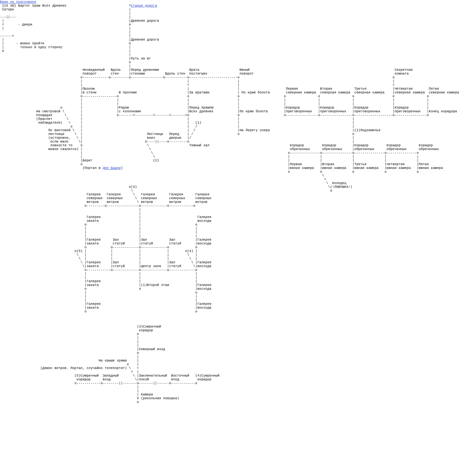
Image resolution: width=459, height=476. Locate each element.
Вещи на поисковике (18, 2)
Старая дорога (144, 7)
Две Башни (112, 196)
